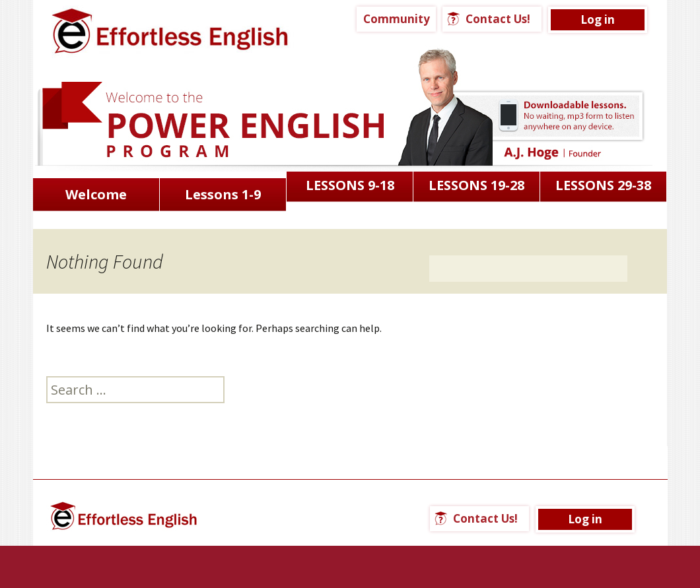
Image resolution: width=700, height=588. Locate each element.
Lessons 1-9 (223, 194)
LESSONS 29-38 (603, 185)
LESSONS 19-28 (476, 185)
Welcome (96, 194)
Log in (598, 19)
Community (397, 19)
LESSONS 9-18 (350, 185)
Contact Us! (498, 19)
